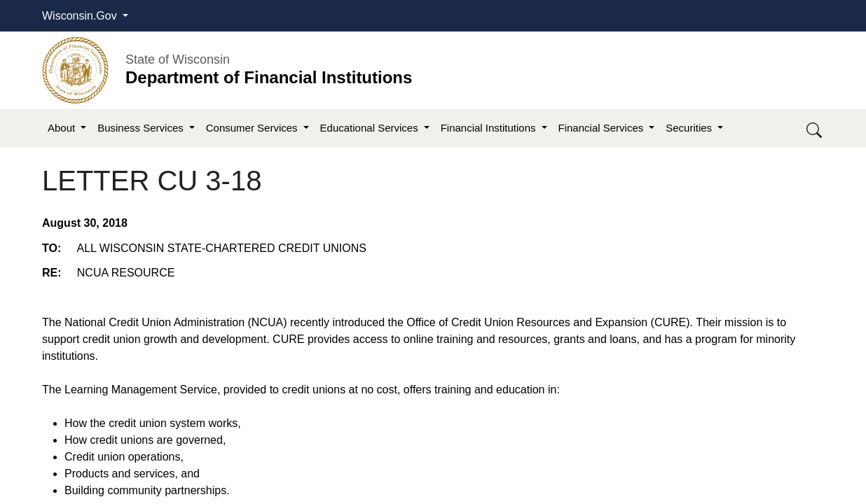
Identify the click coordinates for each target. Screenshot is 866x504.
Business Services (142, 128)
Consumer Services (253, 128)
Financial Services (603, 128)
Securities (690, 128)
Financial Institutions (490, 128)
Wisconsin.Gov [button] (81, 16)
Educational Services (371, 128)
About (63, 128)
